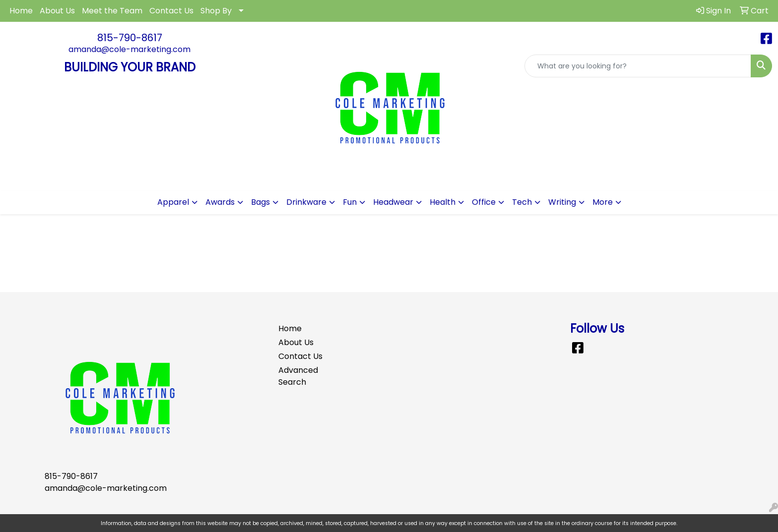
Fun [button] (350, 202)
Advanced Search (298, 376)
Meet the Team (112, 11)
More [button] (603, 202)
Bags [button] (260, 202)
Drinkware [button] (306, 202)
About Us (57, 11)
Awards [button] (220, 202)
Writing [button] (562, 202)
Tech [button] (522, 202)
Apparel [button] (173, 202)
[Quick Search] (638, 66)
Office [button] (484, 202)
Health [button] (443, 202)
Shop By (216, 11)
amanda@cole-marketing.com (130, 49)
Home (21, 11)
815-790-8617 (130, 38)
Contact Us (171, 11)
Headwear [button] (393, 202)
